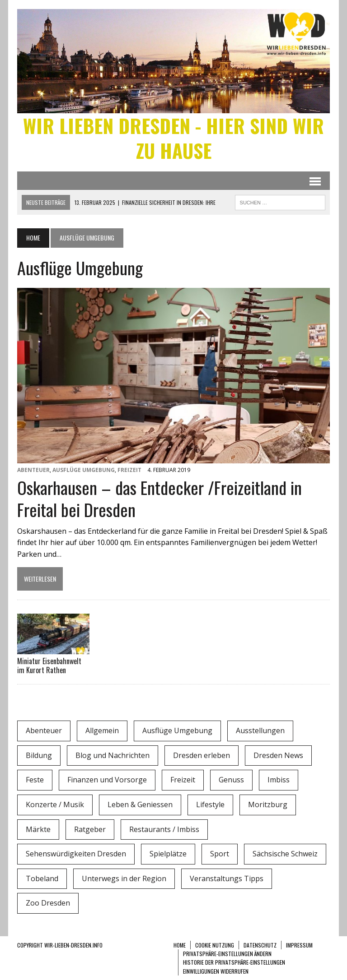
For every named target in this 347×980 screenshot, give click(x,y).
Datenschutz (260, 945)
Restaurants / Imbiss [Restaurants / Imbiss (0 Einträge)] (164, 829)
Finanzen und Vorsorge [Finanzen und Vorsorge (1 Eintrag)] (107, 780)
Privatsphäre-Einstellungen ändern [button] (227, 954)
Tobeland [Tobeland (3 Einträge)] (42, 878)
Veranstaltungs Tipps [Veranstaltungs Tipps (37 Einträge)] (227, 878)
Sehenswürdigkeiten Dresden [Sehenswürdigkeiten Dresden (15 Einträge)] (76, 854)
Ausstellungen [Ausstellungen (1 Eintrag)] (260, 730)
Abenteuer (33, 470)
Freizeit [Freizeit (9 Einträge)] (183, 780)
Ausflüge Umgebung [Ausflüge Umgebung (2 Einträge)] (177, 730)
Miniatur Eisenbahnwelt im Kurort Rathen (49, 666)
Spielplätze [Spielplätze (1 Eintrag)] (168, 854)
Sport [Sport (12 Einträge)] (220, 854)
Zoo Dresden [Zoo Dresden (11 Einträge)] (48, 903)
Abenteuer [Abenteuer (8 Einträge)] (44, 730)
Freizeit (129, 470)
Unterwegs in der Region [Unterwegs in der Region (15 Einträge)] (124, 878)
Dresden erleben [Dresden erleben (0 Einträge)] (202, 755)
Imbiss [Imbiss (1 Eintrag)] (279, 780)
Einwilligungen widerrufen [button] (216, 971)
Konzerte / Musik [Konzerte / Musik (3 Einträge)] (55, 804)
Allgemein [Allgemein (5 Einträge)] (102, 730)
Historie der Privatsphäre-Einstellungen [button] (234, 962)
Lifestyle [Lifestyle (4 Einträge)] (210, 804)
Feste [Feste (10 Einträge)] (35, 780)
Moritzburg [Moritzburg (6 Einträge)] (268, 804)
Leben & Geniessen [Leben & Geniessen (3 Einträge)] (140, 804)
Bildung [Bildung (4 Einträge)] (39, 755)
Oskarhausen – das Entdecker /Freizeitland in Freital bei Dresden (159, 498)
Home (180, 945)
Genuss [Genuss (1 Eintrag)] (231, 780)
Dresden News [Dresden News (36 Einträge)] (278, 755)
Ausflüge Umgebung (84, 470)
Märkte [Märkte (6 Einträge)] (38, 829)
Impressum (299, 945)
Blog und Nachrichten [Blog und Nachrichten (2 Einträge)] (113, 755)
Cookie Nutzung (215, 945)
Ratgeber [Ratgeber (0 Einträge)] (90, 829)
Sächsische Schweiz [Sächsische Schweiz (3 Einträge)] (285, 854)
